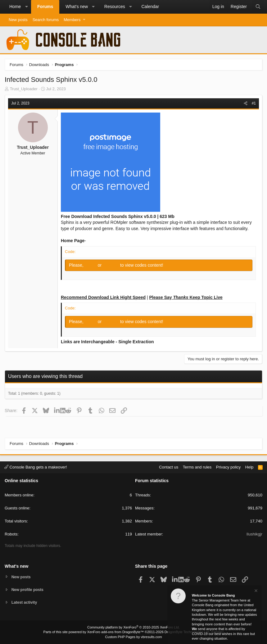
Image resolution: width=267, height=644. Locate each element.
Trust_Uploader (24, 89)
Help (249, 466)
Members (72, 20)
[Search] (258, 7)
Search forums (46, 20)
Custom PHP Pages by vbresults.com (133, 637)
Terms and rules (197, 466)
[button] (26, 7)
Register (111, 265)
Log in (91, 265)
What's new (77, 7)
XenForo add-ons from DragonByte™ (115, 632)
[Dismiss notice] (256, 591)
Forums (45, 7)
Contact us (169, 466)
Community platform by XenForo (133, 627)
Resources (115, 7)
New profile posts (28, 589)
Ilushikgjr (254, 534)
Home (15, 7)
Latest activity (25, 603)
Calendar (150, 7)
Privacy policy (228, 466)
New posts (18, 20)
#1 (254, 103)
